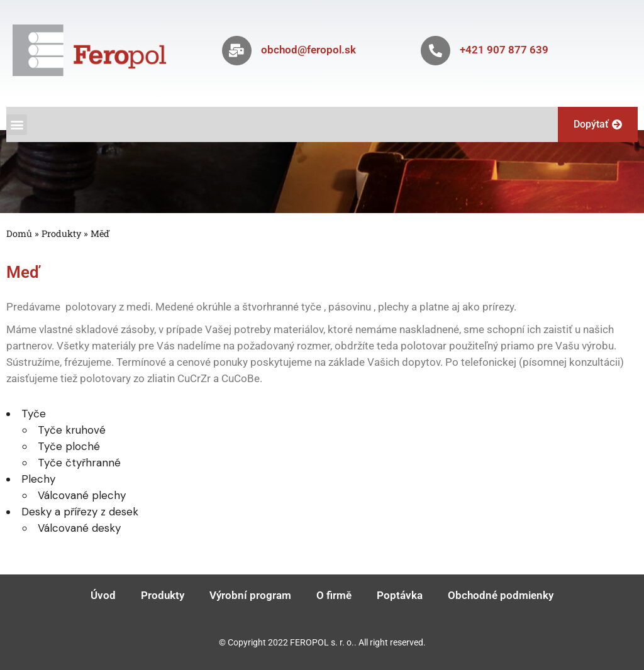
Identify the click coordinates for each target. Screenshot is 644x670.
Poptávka (400, 595)
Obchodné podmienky (501, 595)
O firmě (334, 595)
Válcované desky (79, 528)
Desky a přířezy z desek (80, 512)
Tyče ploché (69, 446)
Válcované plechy (82, 495)
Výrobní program (250, 595)
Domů (19, 233)
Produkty (61, 233)
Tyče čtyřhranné (79, 463)
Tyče (34, 414)
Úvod (103, 595)
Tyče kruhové (72, 430)
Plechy (38, 479)
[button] (17, 125)
